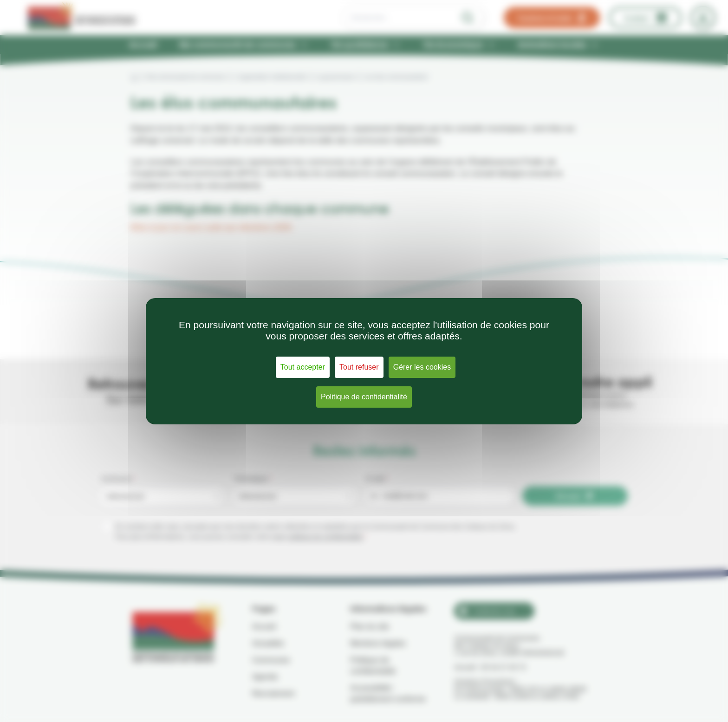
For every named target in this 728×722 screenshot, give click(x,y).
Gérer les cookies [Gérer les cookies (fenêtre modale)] (422, 367)
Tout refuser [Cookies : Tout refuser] (359, 367)
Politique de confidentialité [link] (364, 397)
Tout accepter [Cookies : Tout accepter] (303, 367)
